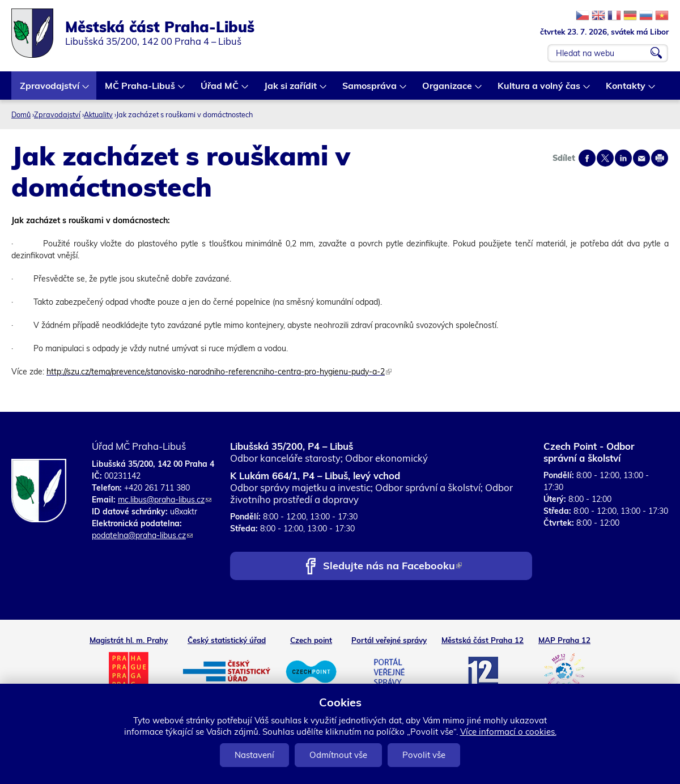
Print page (660, 158)
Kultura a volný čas (539, 90)
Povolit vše (424, 755)
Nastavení (254, 755)
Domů (21, 114)
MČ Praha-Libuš (141, 90)
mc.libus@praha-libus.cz (165, 500)
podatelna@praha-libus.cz (142, 535)
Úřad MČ (220, 90)
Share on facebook (587, 158)
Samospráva (370, 90)
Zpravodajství (50, 90)
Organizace (448, 90)
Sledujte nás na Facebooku (392, 567)
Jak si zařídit (291, 90)
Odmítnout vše (338, 755)
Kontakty (626, 90)
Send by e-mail (641, 158)
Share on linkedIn (623, 158)
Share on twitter (605, 158)
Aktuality (98, 114)
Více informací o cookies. (508, 732)
